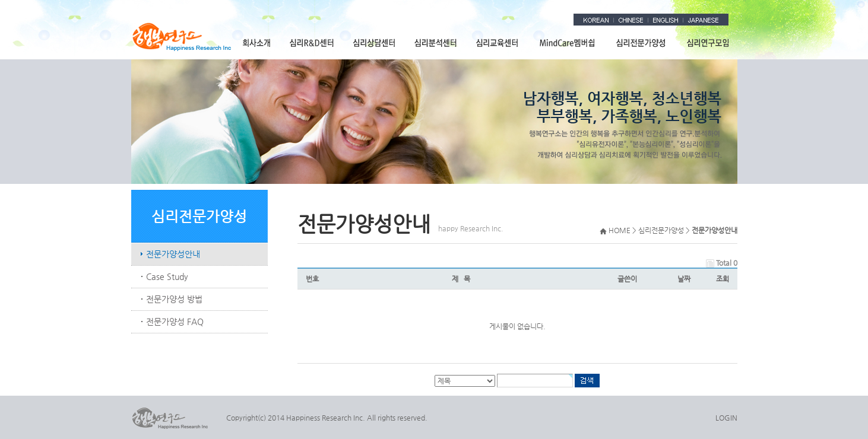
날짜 (684, 279)
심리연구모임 (707, 42)
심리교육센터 (498, 42)
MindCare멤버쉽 (568, 42)
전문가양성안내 (173, 254)
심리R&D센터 (312, 42)
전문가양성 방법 (174, 299)
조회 (723, 279)
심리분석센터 (436, 42)
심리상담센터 (375, 42)
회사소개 (256, 42)
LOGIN (726, 418)
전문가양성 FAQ (175, 322)
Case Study (167, 276)
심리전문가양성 (641, 42)
